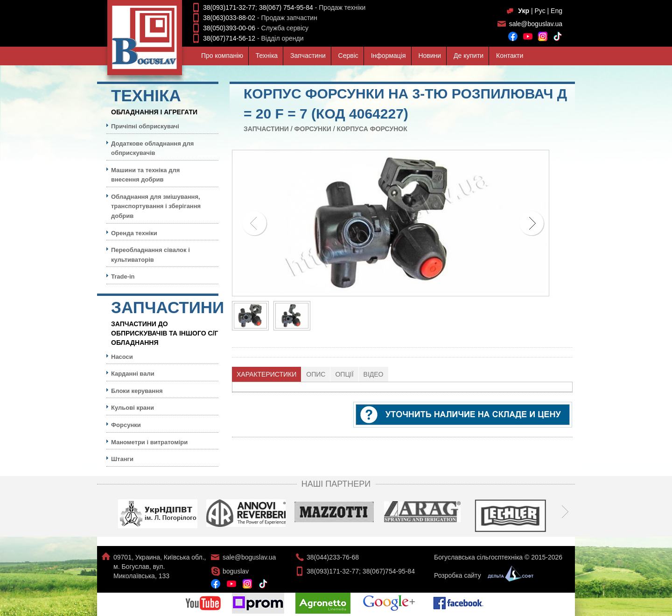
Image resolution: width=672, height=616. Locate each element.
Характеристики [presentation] (266, 374)
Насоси (122, 357)
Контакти (510, 56)
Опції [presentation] (344, 374)
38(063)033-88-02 (229, 18)
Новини (430, 56)
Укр (524, 11)
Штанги (122, 459)
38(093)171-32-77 (229, 7)
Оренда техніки (134, 233)
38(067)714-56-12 (229, 38)
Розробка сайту (481, 575)
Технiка (267, 56)
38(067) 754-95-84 (286, 7)
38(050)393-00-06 (229, 28)
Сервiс (348, 56)
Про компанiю (222, 56)
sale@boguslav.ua (536, 24)
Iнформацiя (388, 56)
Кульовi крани (133, 408)
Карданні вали (133, 374)
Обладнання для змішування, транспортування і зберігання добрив (156, 206)
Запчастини (308, 56)
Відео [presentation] (374, 374)
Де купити (469, 56)
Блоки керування (137, 391)
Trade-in (123, 276)
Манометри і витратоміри (149, 442)
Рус (540, 11)
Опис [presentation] (316, 374)
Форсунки (313, 129)
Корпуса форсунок (372, 129)
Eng (556, 11)
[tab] (267, 374)
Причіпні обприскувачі (145, 126)
